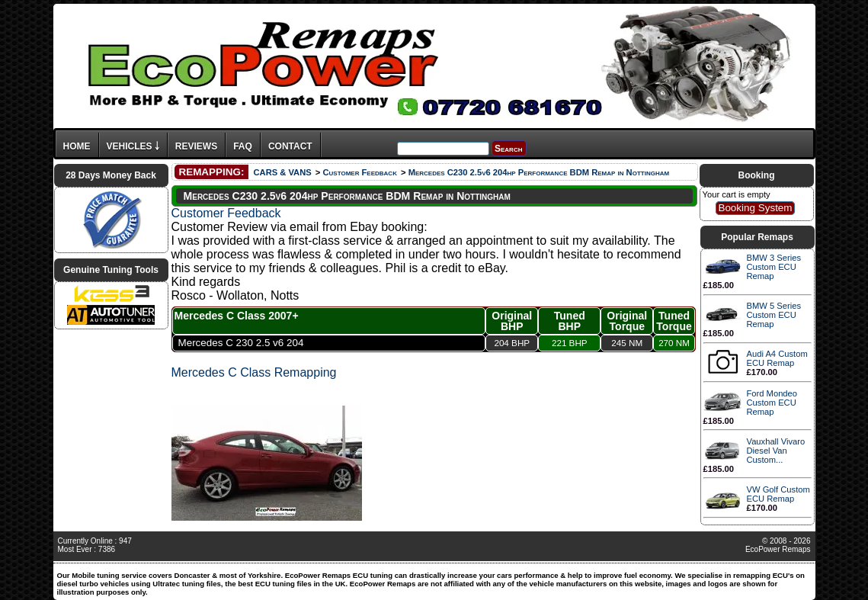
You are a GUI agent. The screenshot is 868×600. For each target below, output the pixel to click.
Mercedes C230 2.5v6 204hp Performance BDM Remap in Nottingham (539, 172)
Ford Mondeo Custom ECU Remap (772, 403)
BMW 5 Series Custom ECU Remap (774, 315)
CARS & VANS (282, 172)
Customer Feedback (359, 172)
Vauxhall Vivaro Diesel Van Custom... (776, 451)
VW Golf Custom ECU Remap (778, 494)
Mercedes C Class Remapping (254, 372)
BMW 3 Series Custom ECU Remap (774, 267)
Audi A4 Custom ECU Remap (777, 358)
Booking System (755, 208)
